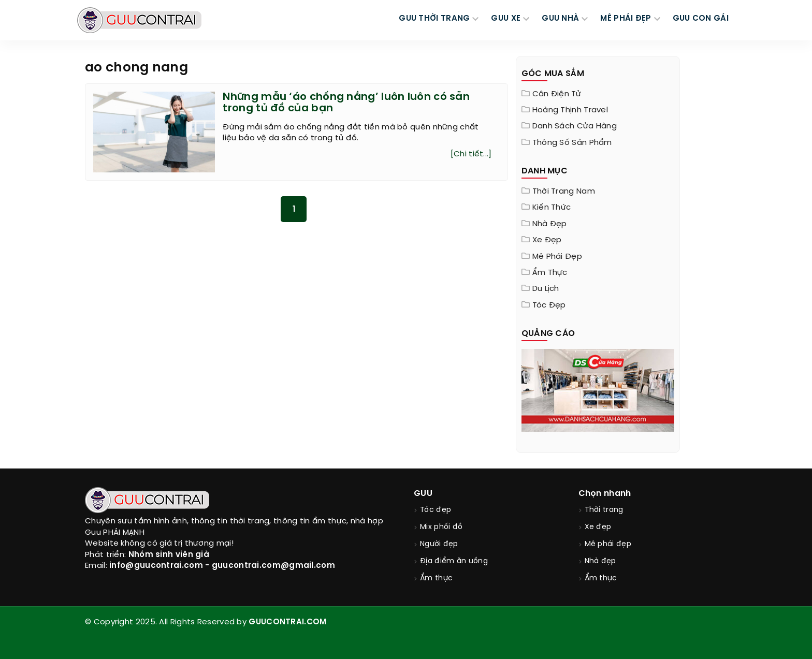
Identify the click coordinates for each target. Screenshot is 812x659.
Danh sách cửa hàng (575, 126)
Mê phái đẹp (557, 257)
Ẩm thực (550, 273)
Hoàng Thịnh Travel (570, 110)
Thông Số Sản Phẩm (572, 143)
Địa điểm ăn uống (454, 561)
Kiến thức (552, 208)
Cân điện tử (557, 94)
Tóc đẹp (549, 305)
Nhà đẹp (550, 224)
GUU (423, 494)
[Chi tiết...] (471, 154)
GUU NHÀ (560, 19)
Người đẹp (439, 544)
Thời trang (604, 510)
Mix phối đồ (441, 527)
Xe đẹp (547, 240)
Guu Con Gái (701, 19)
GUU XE (506, 19)
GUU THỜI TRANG (434, 19)
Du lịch (546, 289)
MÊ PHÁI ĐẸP (626, 19)
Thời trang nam (564, 192)
